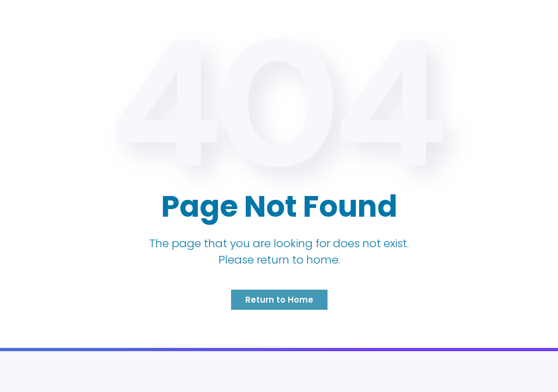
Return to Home (279, 300)
